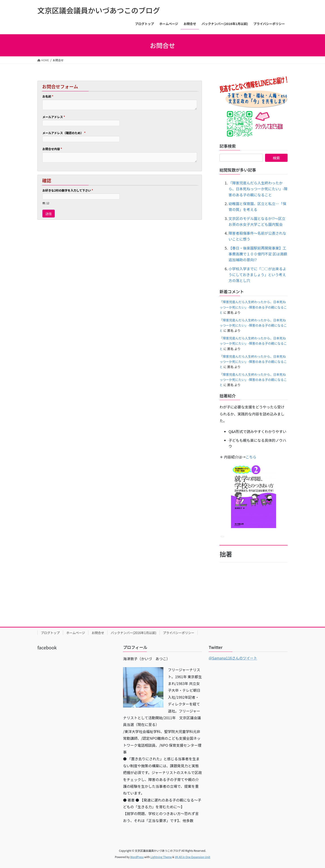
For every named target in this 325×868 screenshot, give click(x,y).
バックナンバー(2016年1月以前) (133, 633)
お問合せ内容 (52, 149)
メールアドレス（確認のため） (64, 133)
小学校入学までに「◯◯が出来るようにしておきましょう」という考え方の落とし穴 (257, 275)
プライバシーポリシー (179, 633)
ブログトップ (50, 633)
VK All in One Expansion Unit (193, 857)
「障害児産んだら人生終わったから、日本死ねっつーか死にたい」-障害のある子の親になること (258, 189)
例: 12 (46, 203)
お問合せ (98, 633)
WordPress (137, 857)
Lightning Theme (161, 857)
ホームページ (76, 633)
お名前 (48, 96)
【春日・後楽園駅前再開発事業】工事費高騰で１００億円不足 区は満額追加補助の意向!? (258, 254)
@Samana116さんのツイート (233, 658)
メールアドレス (54, 117)
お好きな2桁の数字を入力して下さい (68, 190)
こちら (251, 457)
